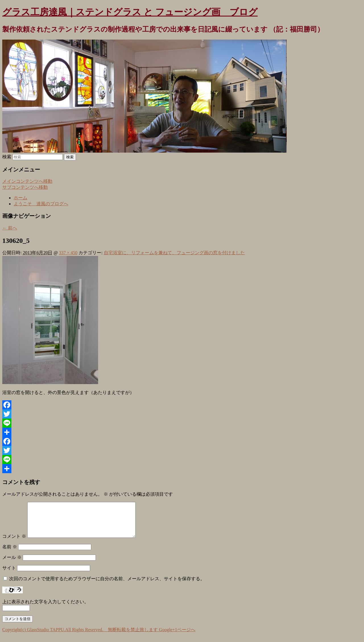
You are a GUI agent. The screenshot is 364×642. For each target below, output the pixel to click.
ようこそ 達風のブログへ (41, 204)
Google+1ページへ (177, 636)
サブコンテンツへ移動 (25, 187)
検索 (7, 157)
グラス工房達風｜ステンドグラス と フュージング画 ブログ (130, 12)
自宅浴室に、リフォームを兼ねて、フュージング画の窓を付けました (174, 253)
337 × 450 (68, 253)
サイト (9, 575)
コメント (14, 543)
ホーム (20, 198)
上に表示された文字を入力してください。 (45, 609)
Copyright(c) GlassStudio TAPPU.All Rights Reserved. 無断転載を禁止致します (81, 636)
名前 (10, 554)
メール (12, 564)
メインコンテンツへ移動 (27, 181)
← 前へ (10, 228)
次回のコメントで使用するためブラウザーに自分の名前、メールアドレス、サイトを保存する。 (107, 585)
